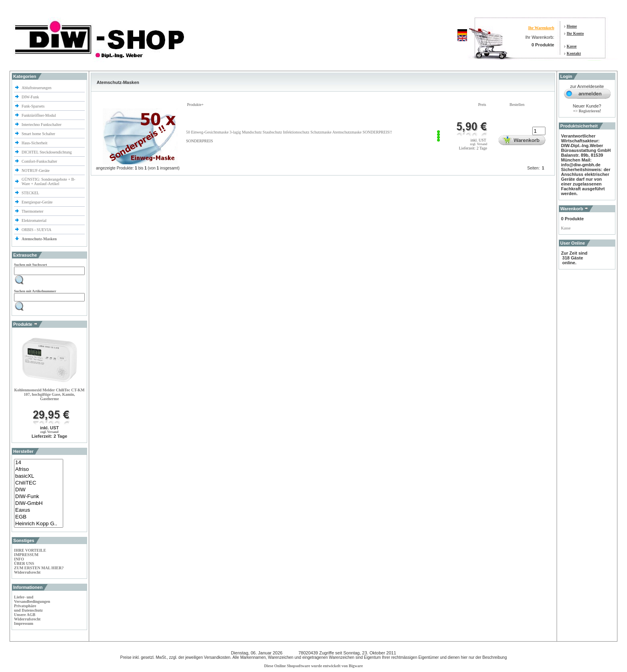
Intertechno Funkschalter (42, 125)
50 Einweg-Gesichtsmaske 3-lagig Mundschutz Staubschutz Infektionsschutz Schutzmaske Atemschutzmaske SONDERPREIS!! (289, 132)
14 (39, 463)
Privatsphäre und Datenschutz (28, 608)
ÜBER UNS (24, 563)
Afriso (39, 470)
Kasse (572, 46)
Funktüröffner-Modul (39, 115)
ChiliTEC (39, 483)
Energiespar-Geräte (37, 202)
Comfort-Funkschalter (40, 161)
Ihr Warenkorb (541, 28)
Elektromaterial (35, 220)
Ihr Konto (575, 33)
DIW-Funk (31, 97)
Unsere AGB (25, 615)
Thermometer (33, 211)
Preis (482, 105)
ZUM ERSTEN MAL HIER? (39, 568)
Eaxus (39, 510)
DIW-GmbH (39, 504)
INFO (19, 559)
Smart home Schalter (39, 134)
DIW (39, 490)
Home (572, 26)
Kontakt (574, 53)
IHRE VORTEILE (30, 550)
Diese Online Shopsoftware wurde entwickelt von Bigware (314, 666)
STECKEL (30, 193)
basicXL (39, 476)
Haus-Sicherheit (35, 143)
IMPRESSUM (26, 555)
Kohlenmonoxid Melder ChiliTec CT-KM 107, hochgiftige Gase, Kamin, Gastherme (49, 394)
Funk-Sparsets (34, 106)
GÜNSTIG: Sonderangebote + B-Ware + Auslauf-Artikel (48, 181)
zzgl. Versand (49, 432)
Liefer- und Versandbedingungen (32, 599)
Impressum (24, 623)
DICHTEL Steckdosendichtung (47, 152)
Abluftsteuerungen (37, 88)
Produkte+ (196, 105)
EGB (39, 517)
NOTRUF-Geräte (36, 170)
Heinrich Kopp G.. (39, 524)
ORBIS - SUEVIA (37, 230)
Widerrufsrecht (27, 572)
